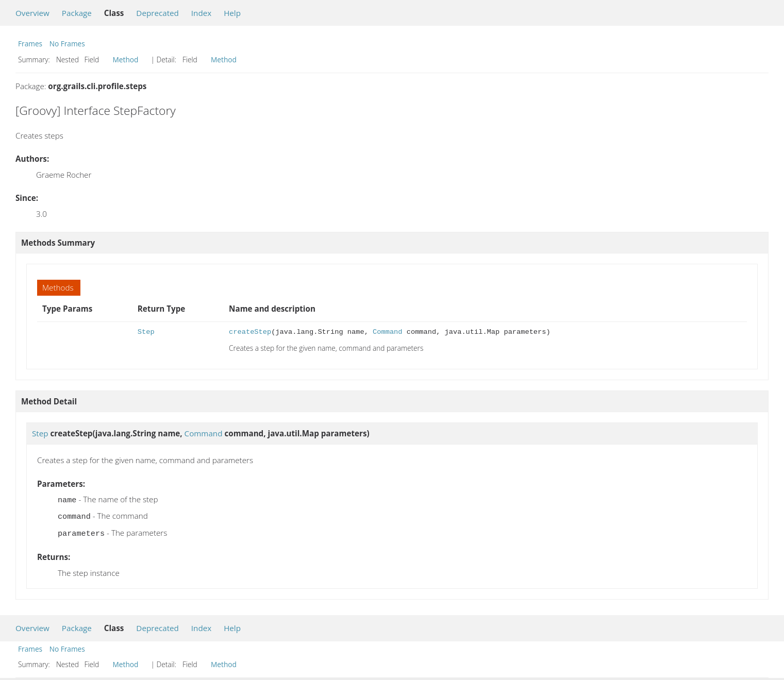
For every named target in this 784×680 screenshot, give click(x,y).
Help (232, 13)
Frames (30, 44)
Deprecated (157, 13)
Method (126, 59)
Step (146, 332)
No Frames (67, 44)
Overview (32, 13)
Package (77, 13)
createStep (250, 332)
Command (387, 332)
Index (201, 13)
